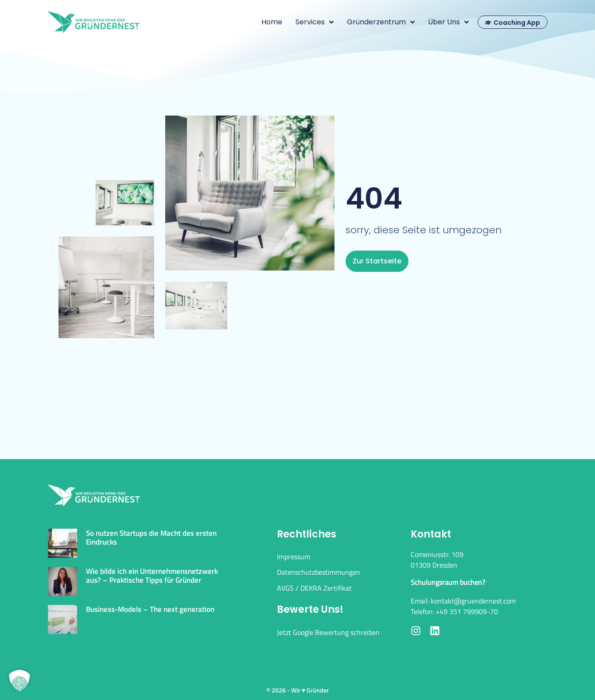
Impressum (294, 557)
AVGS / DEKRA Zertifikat (314, 588)
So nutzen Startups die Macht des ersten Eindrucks (151, 538)
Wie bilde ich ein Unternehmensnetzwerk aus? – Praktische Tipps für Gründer (152, 576)
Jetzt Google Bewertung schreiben (328, 632)
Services (315, 22)
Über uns (448, 22)
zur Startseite (377, 261)
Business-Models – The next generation (150, 609)
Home (272, 22)
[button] (19, 681)
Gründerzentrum (381, 22)
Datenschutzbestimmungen (319, 572)
